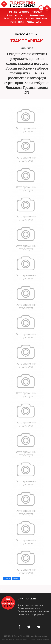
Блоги (6, 18)
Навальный (42, 18)
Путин (21, 22)
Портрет (23, 15)
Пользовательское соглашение (33, 611)
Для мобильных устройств (31, 615)
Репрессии (12, 15)
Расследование (37, 15)
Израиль (30, 18)
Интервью (37, 12)
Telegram (16, 579)
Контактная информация (30, 605)
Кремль (30, 22)
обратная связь (27, 599)
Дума (39, 22)
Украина (19, 18)
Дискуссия (24, 12)
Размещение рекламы (29, 608)
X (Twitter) (7, 579)
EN (41, 8)
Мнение (13, 12)
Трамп (13, 22)
